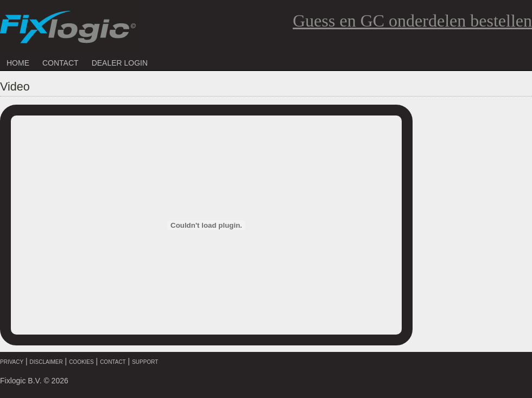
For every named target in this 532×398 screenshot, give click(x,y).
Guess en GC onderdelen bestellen (412, 21)
